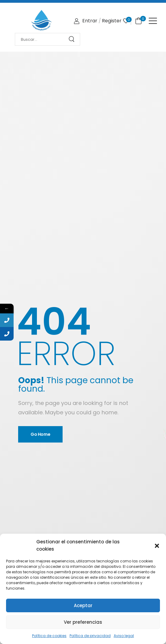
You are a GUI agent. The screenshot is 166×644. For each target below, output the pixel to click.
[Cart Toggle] (137, 21)
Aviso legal (124, 636)
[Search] (41, 39)
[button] (157, 545)
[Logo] (41, 20)
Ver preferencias (83, 622)
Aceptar (83, 605)
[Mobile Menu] (153, 21)
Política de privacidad (90, 636)
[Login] (86, 21)
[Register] (112, 21)
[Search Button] (74, 39)
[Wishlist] (126, 21)
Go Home (41, 434)
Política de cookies (49, 636)
